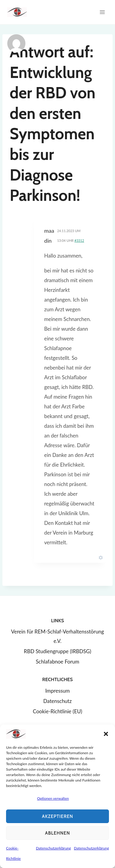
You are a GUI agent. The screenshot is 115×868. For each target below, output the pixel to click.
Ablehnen (58, 833)
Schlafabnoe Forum (57, 662)
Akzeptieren (57, 816)
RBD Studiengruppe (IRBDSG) (57, 651)
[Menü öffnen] (102, 12)
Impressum (57, 691)
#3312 (79, 240)
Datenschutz (57, 701)
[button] (106, 734)
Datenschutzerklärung (54, 848)
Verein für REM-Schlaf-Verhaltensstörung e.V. (57, 636)
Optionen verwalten (53, 798)
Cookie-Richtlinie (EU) (57, 711)
